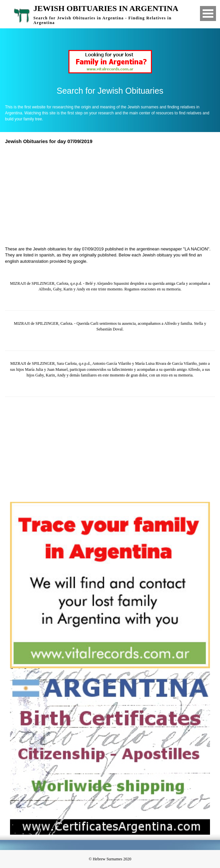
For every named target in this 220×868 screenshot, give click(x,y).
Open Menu (208, 14)
